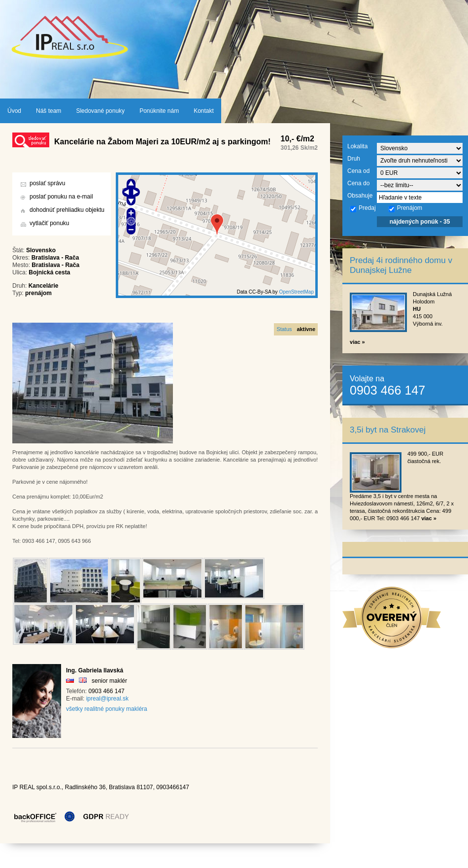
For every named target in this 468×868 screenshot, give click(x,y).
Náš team (49, 111)
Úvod (14, 111)
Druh (354, 159)
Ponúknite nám (159, 111)
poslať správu (48, 183)
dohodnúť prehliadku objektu (67, 210)
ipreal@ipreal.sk (107, 699)
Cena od (358, 171)
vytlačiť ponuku (50, 223)
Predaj (363, 208)
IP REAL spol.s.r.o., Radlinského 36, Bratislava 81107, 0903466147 (101, 787)
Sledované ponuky (100, 111)
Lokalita (357, 146)
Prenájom (405, 208)
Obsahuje (360, 196)
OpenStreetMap (296, 292)
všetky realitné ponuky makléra (107, 709)
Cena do (358, 183)
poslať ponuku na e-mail (61, 197)
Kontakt (204, 111)
